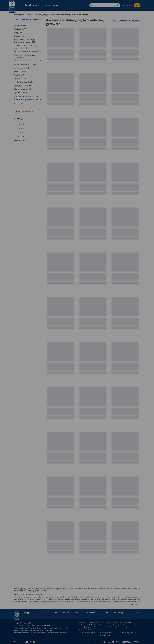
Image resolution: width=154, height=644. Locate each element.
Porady (56, 5)
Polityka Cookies (105, 635)
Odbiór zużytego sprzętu (129, 633)
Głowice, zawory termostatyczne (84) (28, 100)
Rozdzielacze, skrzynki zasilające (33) (28, 51)
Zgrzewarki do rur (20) (22, 93)
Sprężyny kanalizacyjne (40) (24, 86)
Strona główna (19, 15)
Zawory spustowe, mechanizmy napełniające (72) (26, 47)
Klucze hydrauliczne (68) (23, 89)
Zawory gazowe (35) (22, 68)
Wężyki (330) (19, 33)
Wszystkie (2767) (21, 26)
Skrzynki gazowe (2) (21, 78)
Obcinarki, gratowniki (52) (24, 82)
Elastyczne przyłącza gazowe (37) (26, 64)
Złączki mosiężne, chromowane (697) (28, 61)
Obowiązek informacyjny (87, 633)
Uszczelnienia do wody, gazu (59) (26, 96)
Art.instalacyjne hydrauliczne (44, 15)
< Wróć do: (28, 19)
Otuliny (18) (19, 103)
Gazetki (47, 5)
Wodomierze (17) (21, 29)
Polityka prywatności (107, 633)
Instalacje (29, 15)
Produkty (32, 5)
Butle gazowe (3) (20, 71)
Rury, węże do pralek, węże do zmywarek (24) (25, 56)
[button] (127, 5)
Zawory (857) (19, 36)
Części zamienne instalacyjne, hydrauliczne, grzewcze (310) (25, 41)
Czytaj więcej (135, 604)
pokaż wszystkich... (21, 140)
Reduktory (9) (19, 75)
